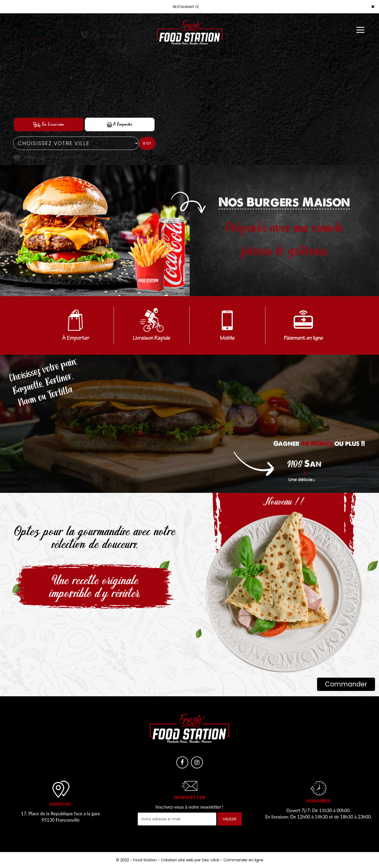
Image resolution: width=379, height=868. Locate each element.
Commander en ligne (243, 860)
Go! (147, 143)
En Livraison (49, 124)
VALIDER (230, 819)
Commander (346, 684)
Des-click (211, 860)
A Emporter (120, 124)
